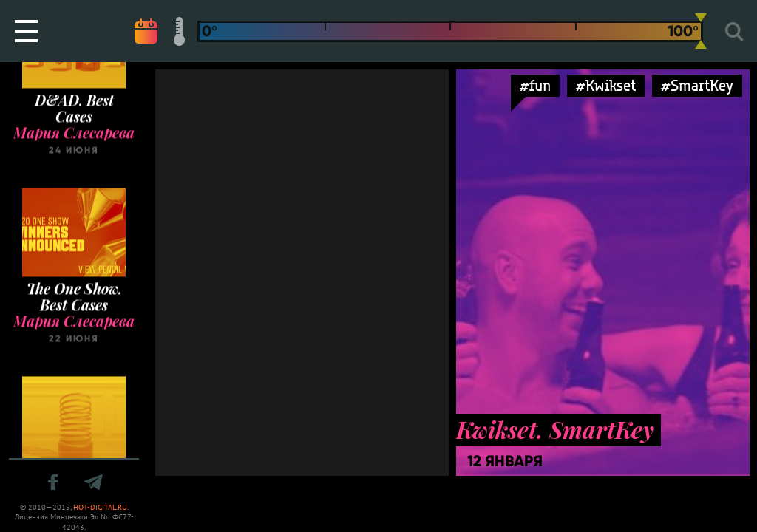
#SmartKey (697, 85)
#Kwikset (606, 85)
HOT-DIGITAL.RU (100, 507)
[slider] (701, 31)
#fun (535, 85)
